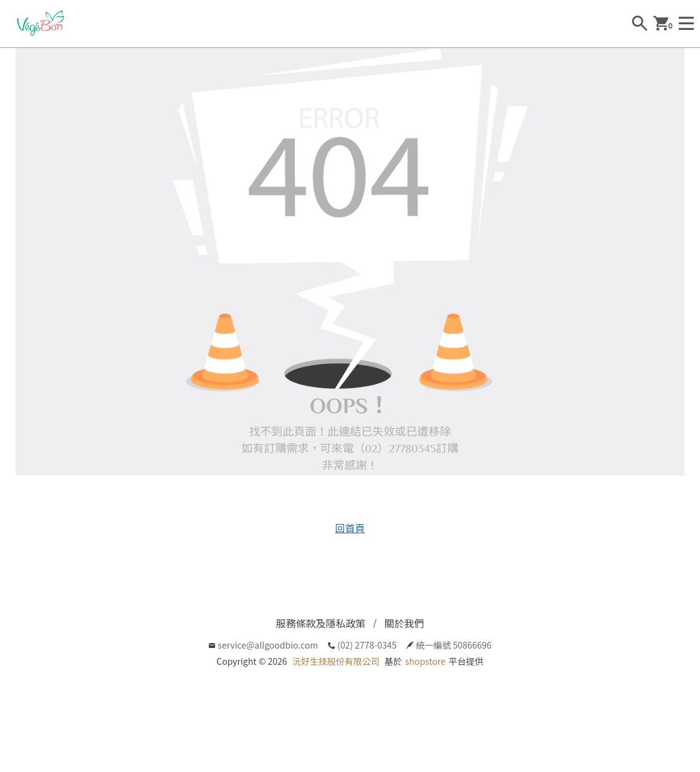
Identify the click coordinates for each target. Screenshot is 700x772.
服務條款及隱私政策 (320, 623)
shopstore (425, 661)
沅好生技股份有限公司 (336, 661)
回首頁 (350, 528)
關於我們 (405, 623)
